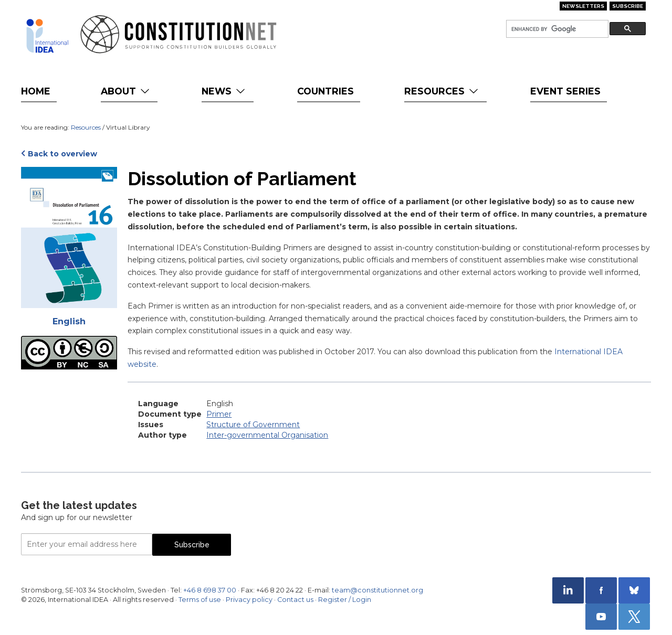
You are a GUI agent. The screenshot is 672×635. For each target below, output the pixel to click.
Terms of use (200, 600)
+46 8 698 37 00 (210, 590)
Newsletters (583, 6)
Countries (325, 91)
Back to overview (62, 154)
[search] (556, 29)
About (126, 91)
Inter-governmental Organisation (267, 435)
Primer (219, 414)
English (69, 321)
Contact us (295, 600)
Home (36, 91)
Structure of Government (253, 425)
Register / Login (345, 600)
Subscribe (628, 6)
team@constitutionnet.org (377, 590)
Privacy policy (249, 600)
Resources (442, 91)
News (224, 91)
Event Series (565, 91)
